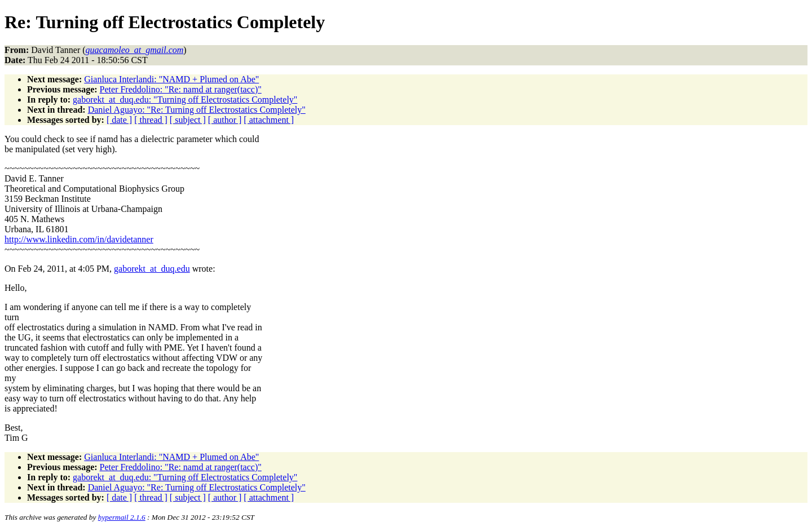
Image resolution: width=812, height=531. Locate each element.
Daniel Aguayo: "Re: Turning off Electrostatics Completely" (197, 110)
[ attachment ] (269, 120)
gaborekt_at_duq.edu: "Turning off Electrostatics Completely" (185, 99)
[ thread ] (151, 120)
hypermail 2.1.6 (122, 517)
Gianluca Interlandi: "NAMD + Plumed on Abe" (171, 79)
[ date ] (119, 120)
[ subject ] (188, 120)
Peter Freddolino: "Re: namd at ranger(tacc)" (181, 89)
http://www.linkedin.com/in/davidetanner (79, 239)
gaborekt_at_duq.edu (152, 269)
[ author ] (225, 120)
